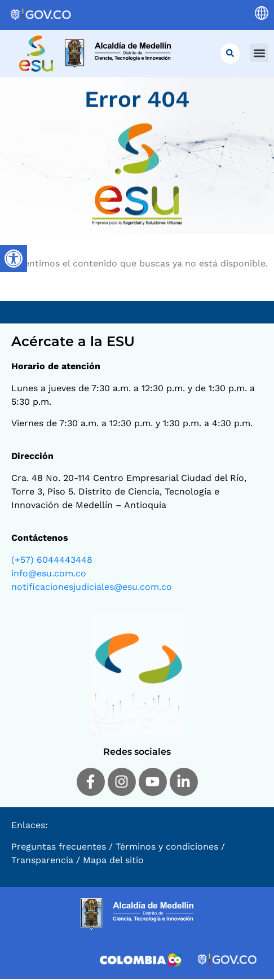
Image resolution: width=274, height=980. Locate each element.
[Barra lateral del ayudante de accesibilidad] (14, 259)
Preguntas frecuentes (59, 848)
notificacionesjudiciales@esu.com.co (92, 588)
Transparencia (42, 861)
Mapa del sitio (113, 861)
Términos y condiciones (167, 848)
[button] (259, 53)
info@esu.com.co (49, 574)
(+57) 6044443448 (52, 561)
